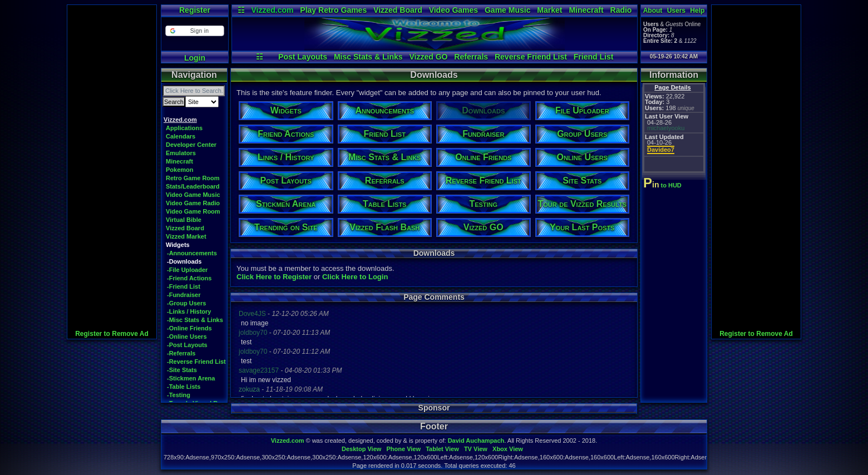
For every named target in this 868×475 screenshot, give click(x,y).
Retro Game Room (193, 178)
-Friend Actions (189, 278)
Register (195, 10)
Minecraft (586, 10)
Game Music (507, 10)
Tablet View (442, 449)
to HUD (664, 185)
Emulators (181, 153)
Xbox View (508, 449)
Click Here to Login (355, 277)
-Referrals (181, 353)
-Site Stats (182, 370)
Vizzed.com (272, 10)
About (653, 11)
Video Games (453, 10)
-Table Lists (184, 387)
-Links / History (189, 311)
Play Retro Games (333, 10)
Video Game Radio (193, 203)
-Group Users (186, 303)
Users (676, 11)
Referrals (471, 57)
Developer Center (191, 145)
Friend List (594, 57)
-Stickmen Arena (191, 378)
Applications (184, 128)
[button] (194, 31)
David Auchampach (476, 441)
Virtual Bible (184, 220)
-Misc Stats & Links (195, 320)
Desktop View (361, 449)
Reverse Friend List (531, 57)
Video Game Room (193, 211)
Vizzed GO (428, 57)
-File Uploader (187, 270)
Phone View (403, 449)
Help (697, 11)
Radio (621, 10)
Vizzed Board (398, 10)
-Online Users (187, 337)
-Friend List (184, 286)
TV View (476, 449)
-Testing (179, 395)
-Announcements (192, 253)
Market (549, 10)
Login (195, 58)
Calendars (181, 136)
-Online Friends (189, 328)
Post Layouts (303, 57)
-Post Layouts (187, 345)
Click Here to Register (274, 277)
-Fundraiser (184, 295)
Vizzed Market (186, 236)
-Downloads (184, 261)
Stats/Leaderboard (193, 186)
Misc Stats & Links (368, 57)
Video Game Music (193, 195)
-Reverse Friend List (196, 362)
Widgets (178, 245)
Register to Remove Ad (112, 334)
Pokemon (180, 170)
